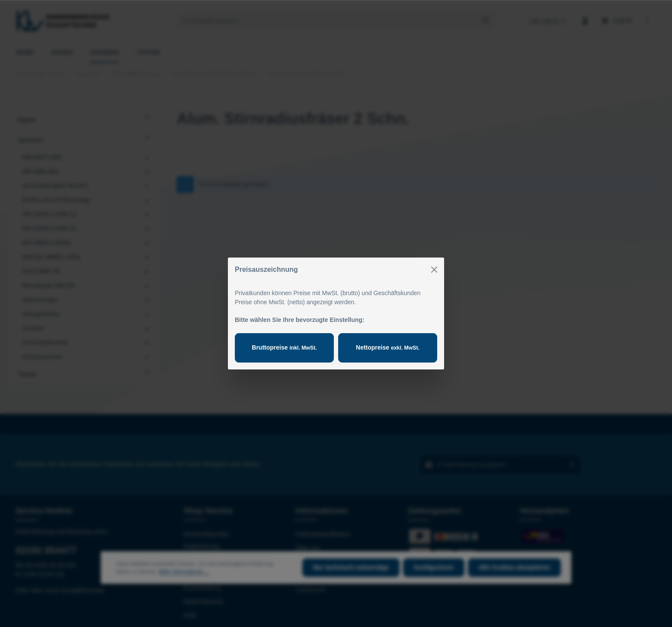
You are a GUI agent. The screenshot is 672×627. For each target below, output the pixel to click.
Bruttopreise (284, 347)
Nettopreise (388, 347)
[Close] (434, 270)
